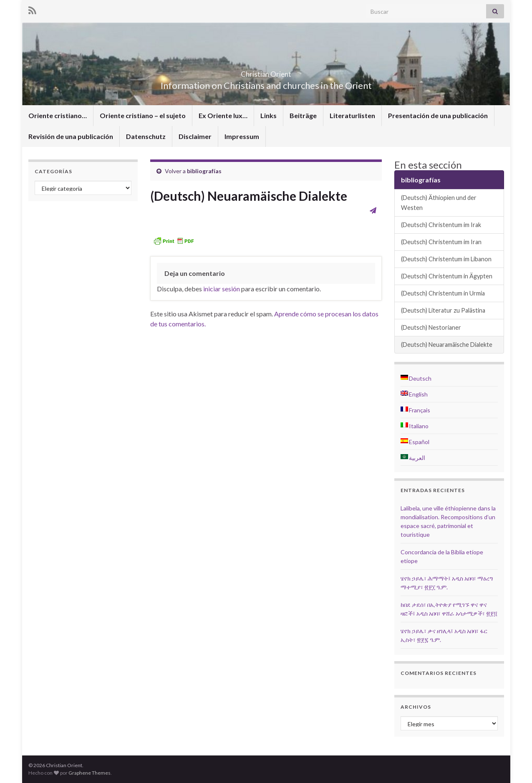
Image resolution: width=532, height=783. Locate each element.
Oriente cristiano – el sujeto (143, 115)
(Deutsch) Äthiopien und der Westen (439, 203)
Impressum (242, 136)
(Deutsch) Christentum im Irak (441, 225)
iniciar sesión (222, 289)
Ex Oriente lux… (223, 115)
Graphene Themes (90, 773)
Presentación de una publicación (438, 115)
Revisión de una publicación (71, 136)
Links (269, 115)
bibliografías (204, 171)
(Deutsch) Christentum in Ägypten (447, 276)
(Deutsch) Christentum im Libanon (446, 259)
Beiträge (303, 115)
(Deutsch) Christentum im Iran (441, 242)
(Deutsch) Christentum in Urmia (443, 293)
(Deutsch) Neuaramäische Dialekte (447, 345)
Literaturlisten (352, 115)
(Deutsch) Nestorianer (431, 327)
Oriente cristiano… (58, 115)
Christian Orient (266, 72)
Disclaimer (195, 136)
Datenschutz (146, 136)
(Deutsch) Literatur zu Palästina (443, 310)
